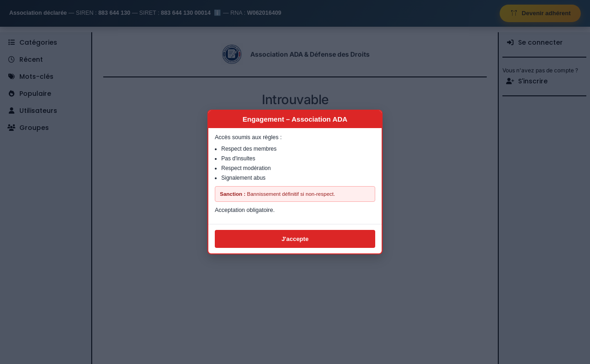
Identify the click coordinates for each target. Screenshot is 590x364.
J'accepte (295, 239)
